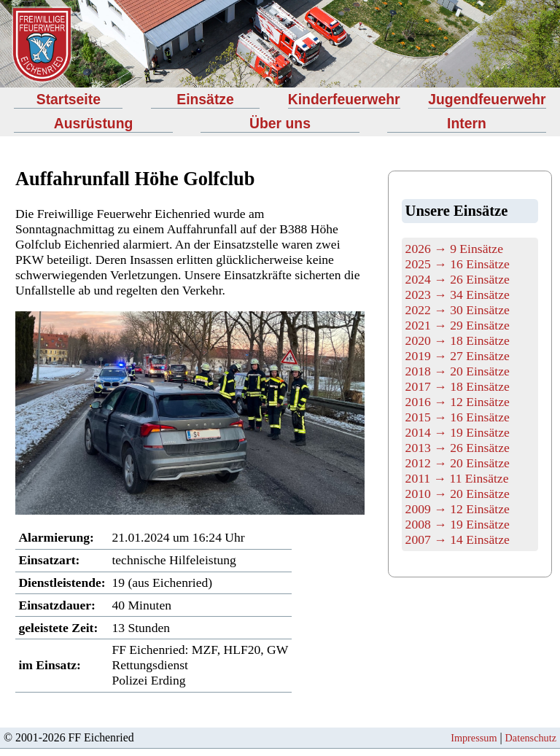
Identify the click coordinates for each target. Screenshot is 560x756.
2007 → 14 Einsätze (458, 539)
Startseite (69, 99)
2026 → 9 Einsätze (454, 249)
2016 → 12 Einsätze (458, 402)
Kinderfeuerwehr (344, 99)
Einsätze (205, 99)
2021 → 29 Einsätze (458, 325)
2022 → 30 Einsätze (458, 310)
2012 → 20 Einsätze (458, 463)
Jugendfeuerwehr (487, 99)
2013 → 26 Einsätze (458, 448)
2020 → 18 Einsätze (458, 340)
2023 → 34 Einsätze (458, 295)
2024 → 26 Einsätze (458, 279)
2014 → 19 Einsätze (458, 432)
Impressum (474, 738)
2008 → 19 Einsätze (458, 524)
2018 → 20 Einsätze (458, 371)
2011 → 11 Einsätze (457, 478)
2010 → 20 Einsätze (458, 494)
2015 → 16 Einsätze (458, 417)
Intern (467, 123)
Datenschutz (531, 738)
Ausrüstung (94, 123)
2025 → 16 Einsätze (458, 264)
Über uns (280, 123)
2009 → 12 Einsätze (458, 509)
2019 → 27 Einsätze (458, 356)
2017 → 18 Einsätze (458, 386)
